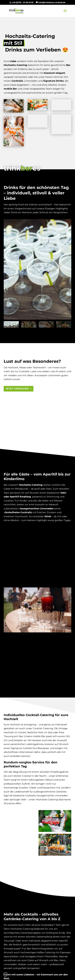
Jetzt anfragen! (17, 389)
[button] (6, 974)
